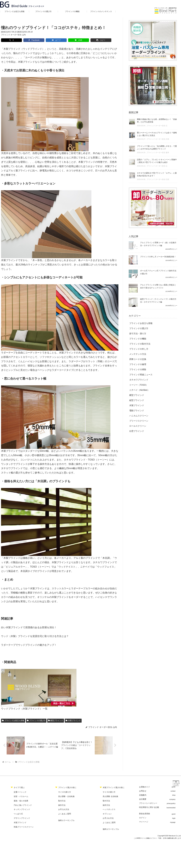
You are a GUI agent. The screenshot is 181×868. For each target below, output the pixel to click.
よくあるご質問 (65, 814)
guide (174, 787)
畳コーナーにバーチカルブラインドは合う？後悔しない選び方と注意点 (157, 134)
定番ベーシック (20, 792)
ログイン (143, 818)
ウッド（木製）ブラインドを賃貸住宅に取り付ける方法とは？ (35, 636)
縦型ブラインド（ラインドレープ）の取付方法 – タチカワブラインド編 (158, 301)
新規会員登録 (144, 814)
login (174, 818)
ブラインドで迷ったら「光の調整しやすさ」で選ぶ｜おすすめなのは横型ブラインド (157, 148)
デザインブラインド (22, 818)
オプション (107, 814)
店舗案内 (143, 795)
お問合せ (143, 791)
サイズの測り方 (65, 792)
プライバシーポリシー (148, 803)
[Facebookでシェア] (29, 40)
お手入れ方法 (64, 810)
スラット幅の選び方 (12, 473)
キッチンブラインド (22, 810)
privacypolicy (171, 804)
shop (174, 795)
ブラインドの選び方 (36, 720)
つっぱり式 (18, 814)
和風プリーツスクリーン (24, 827)
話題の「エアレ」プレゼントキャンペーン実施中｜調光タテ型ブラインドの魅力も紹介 (157, 161)
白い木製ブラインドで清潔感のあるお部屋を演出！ (29, 627)
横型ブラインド (56, 720)
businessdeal (171, 808)
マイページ (144, 822)
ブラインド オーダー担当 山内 (13, 35)
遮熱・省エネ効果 (21, 801)
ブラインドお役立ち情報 (13, 720)
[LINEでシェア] (67, 40)
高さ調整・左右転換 (66, 797)
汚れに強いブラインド (23, 805)
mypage (173, 822)
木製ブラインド (73, 720)
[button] (86, 40)
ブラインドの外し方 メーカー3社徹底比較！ (158, 257)
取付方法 (62, 801)
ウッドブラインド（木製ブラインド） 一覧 (24, 709)
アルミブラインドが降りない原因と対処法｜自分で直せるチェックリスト (158, 286)
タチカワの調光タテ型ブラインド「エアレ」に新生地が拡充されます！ (157, 174)
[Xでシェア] (10, 40)
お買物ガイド (144, 787)
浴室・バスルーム (21, 797)
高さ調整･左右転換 (110, 797)
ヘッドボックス (109, 810)
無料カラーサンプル (66, 821)
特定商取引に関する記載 (149, 807)
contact (173, 791)
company (172, 800)
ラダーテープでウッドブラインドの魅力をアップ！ (29, 645)
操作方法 (62, 805)
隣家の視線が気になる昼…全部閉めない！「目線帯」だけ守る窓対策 (157, 121)
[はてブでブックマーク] (48, 40)
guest (174, 814)
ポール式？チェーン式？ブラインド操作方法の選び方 (158, 272)
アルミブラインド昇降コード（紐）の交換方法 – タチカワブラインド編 (158, 244)
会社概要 (143, 799)
